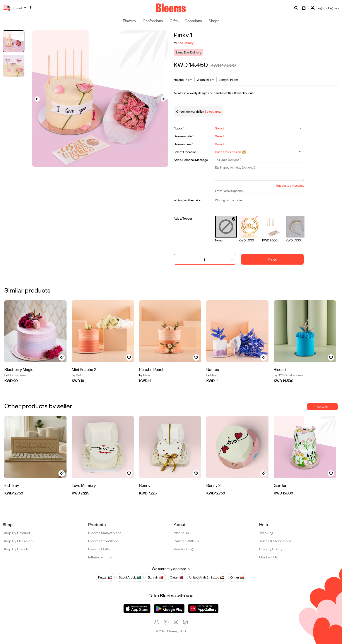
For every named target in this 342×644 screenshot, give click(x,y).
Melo (77, 375)
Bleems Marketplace (105, 532)
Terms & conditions (275, 541)
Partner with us (186, 541)
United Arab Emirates (207, 577)
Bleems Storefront (103, 541)
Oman (237, 577)
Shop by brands (16, 549)
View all (322, 407)
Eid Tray (12, 485)
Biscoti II (281, 369)
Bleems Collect (101, 549)
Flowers (129, 20)
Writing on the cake (187, 200)
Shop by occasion (18, 541)
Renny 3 (213, 485)
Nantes (213, 369)
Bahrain (156, 577)
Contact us (268, 557)
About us (181, 532)
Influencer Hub (100, 557)
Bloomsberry (15, 375)
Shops (214, 20)
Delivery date (184, 136)
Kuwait (105, 577)
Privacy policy (271, 549)
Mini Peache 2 (84, 369)
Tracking (266, 532)
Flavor (179, 128)
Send (273, 259)
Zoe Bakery (186, 42)
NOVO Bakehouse (288, 375)
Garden (280, 485)
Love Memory (84, 485)
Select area (212, 111)
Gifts (174, 20)
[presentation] (37, 99)
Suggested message (290, 185)
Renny (145, 485)
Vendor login (185, 549)
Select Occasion (185, 152)
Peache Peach (152, 369)
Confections (153, 20)
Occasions (193, 20)
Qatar (176, 577)
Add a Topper (183, 218)
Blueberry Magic (19, 369)
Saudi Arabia (130, 577)
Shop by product (16, 532)
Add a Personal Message (191, 159)
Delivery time (184, 144)
